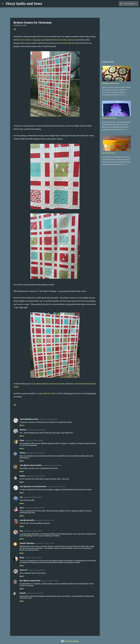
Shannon (23, 430)
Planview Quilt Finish (109, 118)
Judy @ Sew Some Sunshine (31, 465)
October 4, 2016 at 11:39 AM (50, 581)
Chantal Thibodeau (27, 543)
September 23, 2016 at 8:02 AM (36, 430)
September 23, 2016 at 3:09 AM (48, 419)
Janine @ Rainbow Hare (29, 419)
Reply (22, 425)
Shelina (22, 453)
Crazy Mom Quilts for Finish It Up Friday (48, 384)
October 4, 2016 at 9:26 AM (36, 570)
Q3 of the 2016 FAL (68, 43)
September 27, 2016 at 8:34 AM (33, 531)
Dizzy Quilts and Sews (24, 4)
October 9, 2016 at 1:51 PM (35, 593)
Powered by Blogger (70, 641)
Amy (21, 531)
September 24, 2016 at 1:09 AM (35, 476)
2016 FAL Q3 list (49, 393)
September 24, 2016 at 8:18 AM (32, 497)
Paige (22, 440)
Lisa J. (22, 508)
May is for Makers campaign (28, 40)
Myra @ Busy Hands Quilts (30, 581)
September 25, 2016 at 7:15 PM (45, 520)
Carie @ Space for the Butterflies (33, 486)
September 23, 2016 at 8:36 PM (52, 465)
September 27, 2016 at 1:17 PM (45, 543)
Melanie (23, 593)
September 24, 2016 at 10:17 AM (35, 508)
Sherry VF (24, 570)
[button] (15, 29)
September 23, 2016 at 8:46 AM (34, 440)
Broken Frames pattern (64, 40)
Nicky (22, 558)
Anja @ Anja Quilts (27, 520)
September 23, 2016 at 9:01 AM (35, 453)
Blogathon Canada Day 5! (111, 83)
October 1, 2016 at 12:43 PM (33, 558)
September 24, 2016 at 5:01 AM (56, 487)
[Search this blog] (128, 4)
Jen (21, 497)
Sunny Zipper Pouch (109, 153)
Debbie (22, 476)
